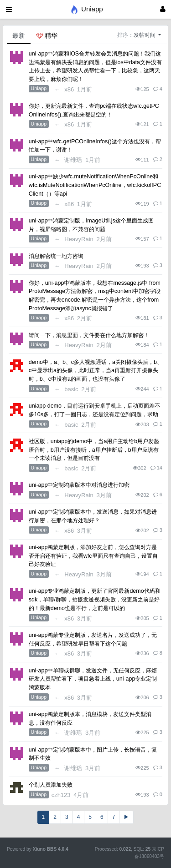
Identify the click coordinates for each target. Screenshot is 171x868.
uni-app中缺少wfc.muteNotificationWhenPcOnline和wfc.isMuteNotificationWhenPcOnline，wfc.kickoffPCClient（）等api (95, 185)
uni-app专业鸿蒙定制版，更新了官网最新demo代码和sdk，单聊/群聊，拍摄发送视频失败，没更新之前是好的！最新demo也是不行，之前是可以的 (95, 599)
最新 (19, 35)
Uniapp (39, 88)
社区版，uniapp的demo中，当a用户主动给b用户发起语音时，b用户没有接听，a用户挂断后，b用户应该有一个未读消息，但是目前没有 (94, 450)
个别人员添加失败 (51, 785)
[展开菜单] (9, 9)
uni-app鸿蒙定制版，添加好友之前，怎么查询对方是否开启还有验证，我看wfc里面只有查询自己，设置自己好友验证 (93, 556)
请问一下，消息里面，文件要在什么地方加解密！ (89, 335)
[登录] (163, 9)
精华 (47, 35)
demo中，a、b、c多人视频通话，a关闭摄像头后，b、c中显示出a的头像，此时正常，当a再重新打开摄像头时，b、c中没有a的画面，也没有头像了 (96, 371)
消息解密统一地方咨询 (56, 256)
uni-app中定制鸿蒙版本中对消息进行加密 (79, 485)
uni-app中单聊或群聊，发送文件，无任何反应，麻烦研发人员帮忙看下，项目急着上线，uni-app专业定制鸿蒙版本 (93, 679)
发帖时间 (145, 35)
